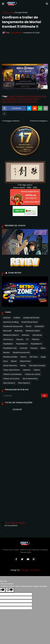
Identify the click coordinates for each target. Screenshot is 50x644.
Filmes (29, 326)
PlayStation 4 (12, 99)
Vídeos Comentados (12, 374)
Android (7, 318)
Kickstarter (39, 326)
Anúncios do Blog (11, 322)
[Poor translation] (10, 590)
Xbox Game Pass (30, 379)
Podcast (24, 348)
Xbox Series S (18, 102)
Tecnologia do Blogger (14, 523)
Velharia (27, 370)
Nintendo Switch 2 (11, 335)
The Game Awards (37, 366)
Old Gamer (37, 335)
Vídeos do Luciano (11, 379)
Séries (23, 366)
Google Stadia (21, 12)
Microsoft (7, 331)
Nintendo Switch (30, 96)
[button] (3, 4)
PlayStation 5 (25, 99)
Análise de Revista (31, 318)
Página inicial (8, 12)
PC (3, 99)
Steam (14, 361)
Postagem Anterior (12, 121)
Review (6, 352)
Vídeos (35, 99)
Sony (5, 361)
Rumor (24, 357)
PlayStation (8, 344)
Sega (43, 357)
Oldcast (20, 339)
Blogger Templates (31, 570)
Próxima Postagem (38, 121)
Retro (43, 348)
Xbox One (7, 102)
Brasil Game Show (30, 322)
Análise (17, 318)
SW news (34, 357)
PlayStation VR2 (10, 348)
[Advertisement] (25, 440)
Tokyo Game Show (11, 370)
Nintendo (19, 331)
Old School (8, 339)
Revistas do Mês (10, 357)
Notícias (42, 96)
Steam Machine (10, 366)
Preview (34, 348)
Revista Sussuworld (21, 352)
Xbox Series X (31, 102)
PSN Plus (36, 339)
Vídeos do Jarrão (33, 374)
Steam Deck (25, 361)
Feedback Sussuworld (13, 326)
